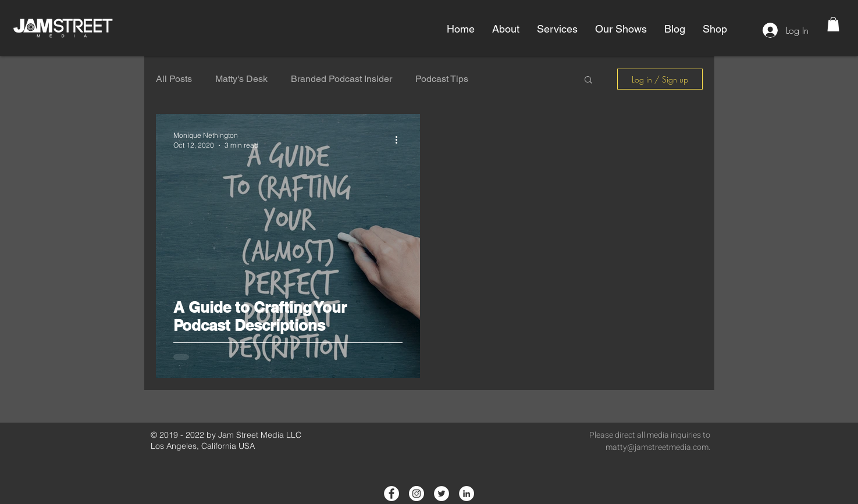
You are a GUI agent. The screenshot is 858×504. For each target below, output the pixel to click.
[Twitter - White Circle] (442, 494)
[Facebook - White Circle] (391, 494)
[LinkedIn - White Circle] (467, 494)
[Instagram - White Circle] (416, 494)
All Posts (174, 79)
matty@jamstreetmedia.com (657, 447)
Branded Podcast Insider (341, 79)
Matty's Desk (241, 79)
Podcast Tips (442, 79)
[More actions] (401, 140)
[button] (506, 29)
